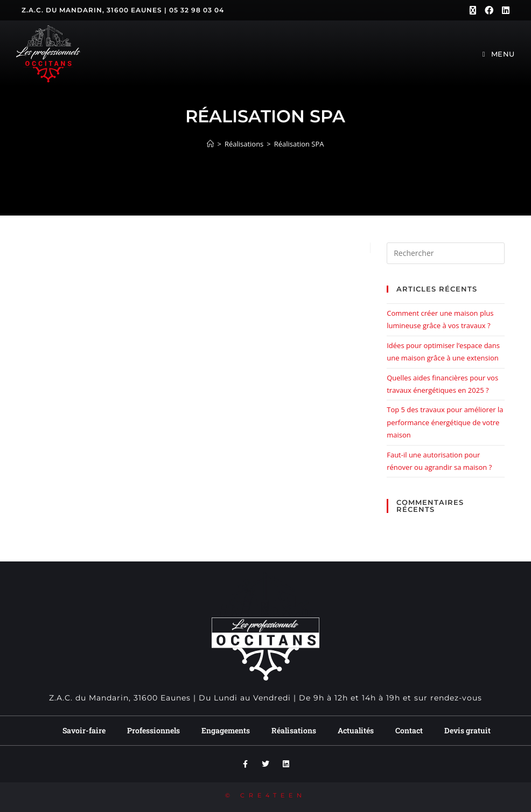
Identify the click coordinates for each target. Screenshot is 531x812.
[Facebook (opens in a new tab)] (489, 10)
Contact (409, 730)
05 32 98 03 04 (197, 10)
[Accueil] (210, 144)
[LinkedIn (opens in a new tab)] (504, 10)
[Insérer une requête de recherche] (445, 253)
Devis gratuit (467, 730)
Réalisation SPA (299, 144)
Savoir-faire (84, 730)
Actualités (356, 730)
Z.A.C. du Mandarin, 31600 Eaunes (92, 10)
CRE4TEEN (273, 795)
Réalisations (294, 730)
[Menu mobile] (499, 54)
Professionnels (153, 730)
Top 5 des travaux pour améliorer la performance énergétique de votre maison (445, 422)
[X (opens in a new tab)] (473, 10)
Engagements (226, 730)
